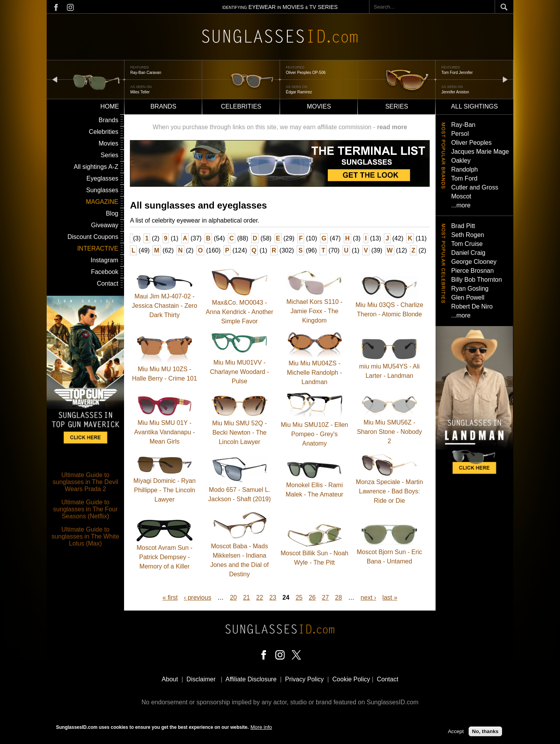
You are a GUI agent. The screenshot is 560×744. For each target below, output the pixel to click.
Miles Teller (140, 92)
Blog (112, 213)
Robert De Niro (472, 306)
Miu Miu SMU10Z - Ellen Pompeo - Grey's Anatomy (314, 434)
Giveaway (105, 225)
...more (461, 205)
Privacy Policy (304, 679)
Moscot (461, 196)
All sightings (474, 106)
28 (339, 597)
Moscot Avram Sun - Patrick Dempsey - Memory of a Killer (164, 557)
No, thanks (485, 732)
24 (286, 597)
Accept (456, 732)
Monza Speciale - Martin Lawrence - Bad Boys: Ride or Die (389, 491)
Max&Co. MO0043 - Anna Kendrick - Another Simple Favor (239, 312)
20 (233, 597)
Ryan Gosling (470, 289)
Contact (108, 283)
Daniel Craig (468, 253)
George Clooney (474, 262)
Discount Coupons (93, 237)
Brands (164, 106)
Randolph (465, 169)
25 (299, 597)
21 (247, 597)
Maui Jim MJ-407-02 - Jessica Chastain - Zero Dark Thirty (164, 306)
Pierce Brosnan (472, 271)
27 (325, 597)
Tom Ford (464, 178)
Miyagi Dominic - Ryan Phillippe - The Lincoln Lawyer (164, 490)
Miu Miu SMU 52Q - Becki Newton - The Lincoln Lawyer (240, 433)
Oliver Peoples (471, 143)
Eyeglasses (102, 178)
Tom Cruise (467, 244)
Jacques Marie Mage (480, 152)
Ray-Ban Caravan (146, 73)
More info (261, 727)
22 (260, 597)
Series (397, 106)
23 (273, 597)
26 (312, 597)
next (505, 79)
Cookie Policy (351, 679)
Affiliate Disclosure (251, 679)
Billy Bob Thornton (476, 280)
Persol (460, 134)
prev (55, 79)
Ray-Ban (463, 125)
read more (392, 127)
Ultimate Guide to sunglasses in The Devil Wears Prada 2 (85, 482)
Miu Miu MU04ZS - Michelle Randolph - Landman (314, 373)
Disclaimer (201, 679)
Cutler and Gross (475, 187)
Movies (319, 106)
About (170, 679)
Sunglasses (102, 190)
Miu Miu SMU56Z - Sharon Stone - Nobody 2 (389, 432)
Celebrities (241, 106)
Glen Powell (468, 297)
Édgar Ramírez (299, 92)
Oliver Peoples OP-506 (306, 73)
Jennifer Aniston (455, 92)
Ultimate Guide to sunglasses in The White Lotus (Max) (86, 536)
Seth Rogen (468, 235)
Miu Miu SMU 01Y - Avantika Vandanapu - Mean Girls (164, 432)
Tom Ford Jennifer (457, 73)
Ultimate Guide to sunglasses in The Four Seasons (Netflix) (86, 509)
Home (110, 106)
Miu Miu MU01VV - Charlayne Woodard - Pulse (240, 372)
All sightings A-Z (96, 167)
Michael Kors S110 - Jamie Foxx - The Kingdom (315, 311)
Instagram (104, 260)
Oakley (461, 161)
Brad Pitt (463, 226)
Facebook (105, 272)
